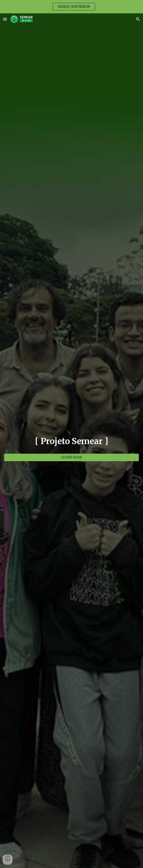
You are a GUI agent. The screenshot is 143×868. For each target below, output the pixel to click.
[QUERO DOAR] (72, 457)
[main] (72, 441)
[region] (71, 7)
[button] (5, 19)
